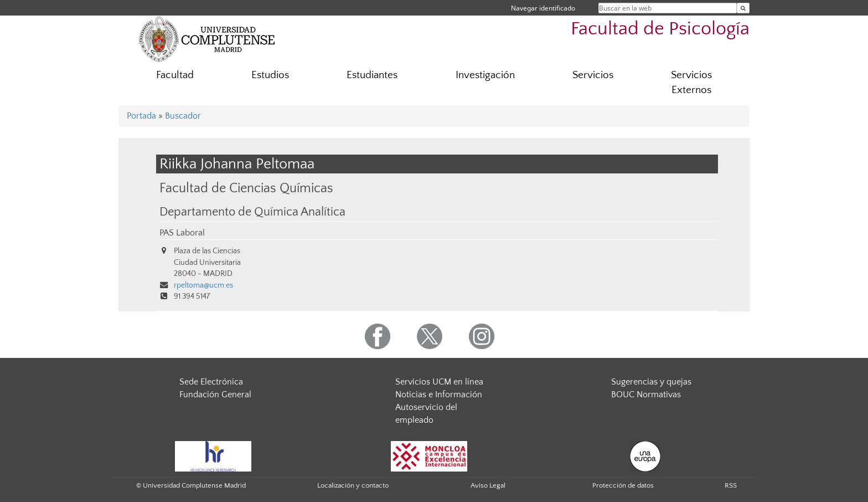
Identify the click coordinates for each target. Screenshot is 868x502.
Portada (141, 116)
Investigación (485, 75)
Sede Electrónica (211, 382)
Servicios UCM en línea (439, 382)
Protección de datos (623, 485)
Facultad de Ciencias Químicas (246, 188)
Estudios (270, 75)
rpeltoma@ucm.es (203, 285)
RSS (731, 485)
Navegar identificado (543, 8)
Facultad (175, 75)
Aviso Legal (488, 485)
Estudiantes (372, 75)
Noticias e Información (439, 395)
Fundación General (215, 395)
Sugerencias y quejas (651, 382)
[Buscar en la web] (743, 8)
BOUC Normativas (646, 395)
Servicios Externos (691, 83)
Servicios (593, 75)
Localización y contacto (353, 485)
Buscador (183, 116)
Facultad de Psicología (660, 29)
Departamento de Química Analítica (252, 212)
